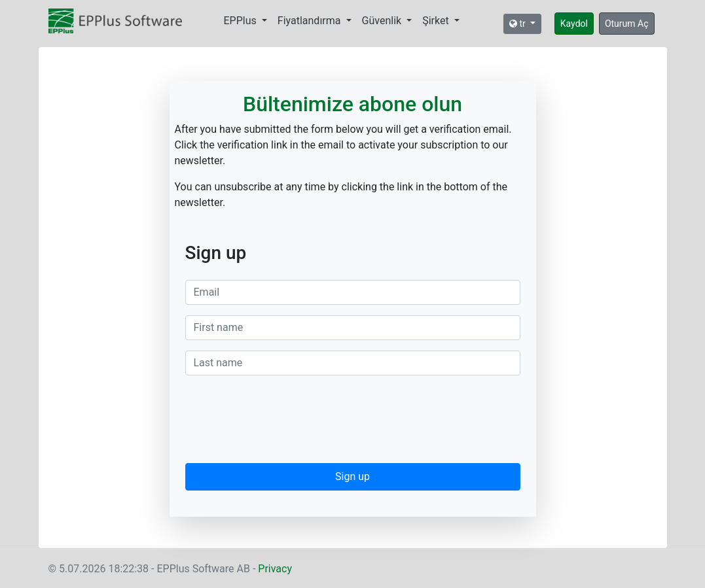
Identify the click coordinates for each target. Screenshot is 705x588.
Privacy (275, 569)
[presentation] (285, 422)
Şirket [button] (437, 21)
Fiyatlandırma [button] (311, 21)
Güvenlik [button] (383, 21)
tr (518, 24)
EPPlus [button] (242, 21)
